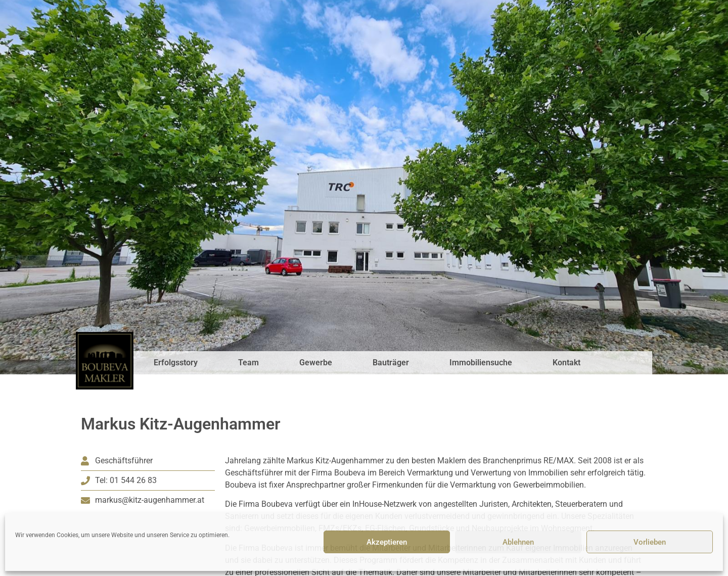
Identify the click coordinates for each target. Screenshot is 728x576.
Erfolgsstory (176, 363)
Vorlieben (650, 542)
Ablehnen (518, 542)
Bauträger (391, 363)
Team (248, 363)
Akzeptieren (387, 542)
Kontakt (566, 363)
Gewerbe (316, 363)
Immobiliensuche (481, 363)
